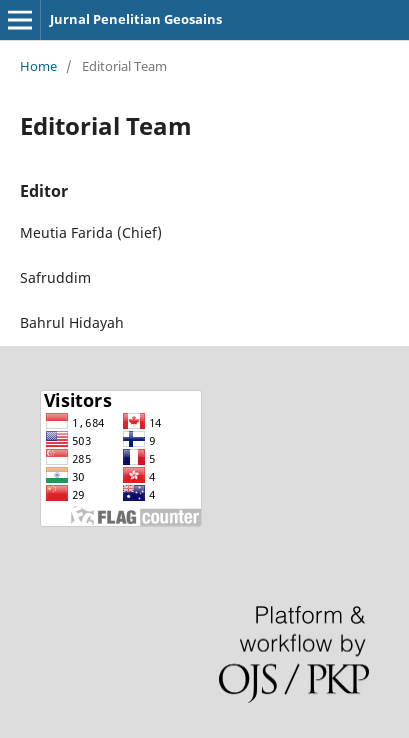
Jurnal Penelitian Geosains (136, 19)
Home (38, 66)
